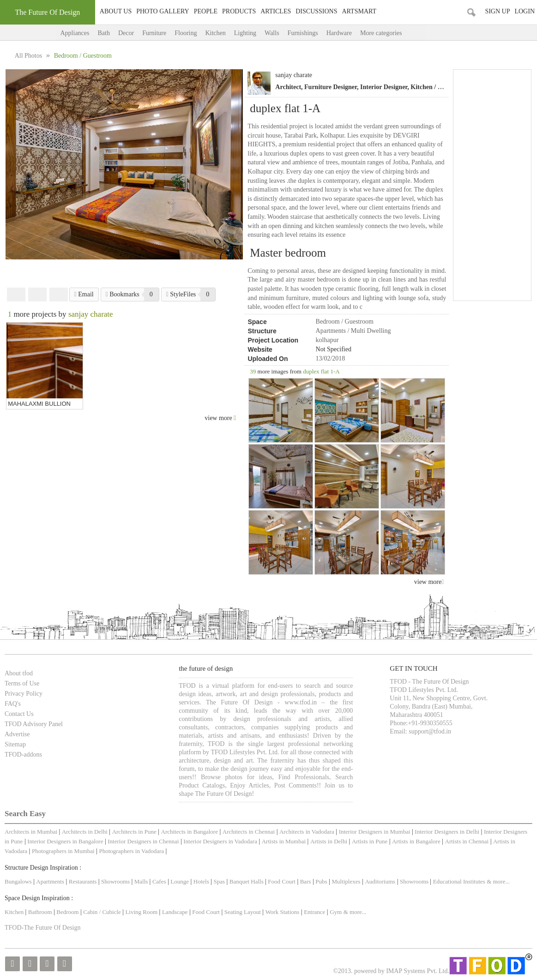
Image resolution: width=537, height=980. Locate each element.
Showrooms (116, 881)
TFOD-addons (23, 755)
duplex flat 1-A (321, 371)
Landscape (175, 912)
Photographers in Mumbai (63, 851)
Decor (126, 33)
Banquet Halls (247, 881)
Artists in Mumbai (284, 841)
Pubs (321, 881)
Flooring (186, 33)
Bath (103, 33)
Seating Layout (243, 912)
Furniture (154, 33)
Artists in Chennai (467, 841)
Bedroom (68, 912)
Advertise (17, 734)
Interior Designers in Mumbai (375, 832)
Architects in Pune (134, 832)
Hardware (339, 33)
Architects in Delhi (85, 832)
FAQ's (13, 704)
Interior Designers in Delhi (447, 832)
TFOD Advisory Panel (34, 724)
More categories (390, 33)
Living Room (141, 912)
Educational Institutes (459, 881)
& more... (498, 881)
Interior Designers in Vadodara (220, 841)
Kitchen (215, 33)
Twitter (37, 295)
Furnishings (303, 33)
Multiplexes (346, 881)
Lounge (180, 881)
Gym (336, 912)
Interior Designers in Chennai (143, 841)
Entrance (314, 912)
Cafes (159, 881)
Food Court (282, 881)
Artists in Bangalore (416, 841)
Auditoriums (380, 881)
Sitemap (15, 744)
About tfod (19, 673)
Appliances (75, 33)
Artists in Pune (370, 841)
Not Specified (334, 349)
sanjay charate (294, 75)
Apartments (50, 881)
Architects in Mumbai (31, 832)
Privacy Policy (24, 694)
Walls (272, 33)
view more (429, 582)
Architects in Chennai (249, 832)
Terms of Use (22, 683)
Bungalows (18, 881)
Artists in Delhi (329, 841)
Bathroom (41, 912)
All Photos (29, 56)
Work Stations (283, 912)
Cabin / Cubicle (103, 912)
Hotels (201, 881)
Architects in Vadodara (307, 832)
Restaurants (84, 881)
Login (525, 11)
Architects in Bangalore (190, 832)
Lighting (245, 33)
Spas (220, 881)
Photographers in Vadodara (131, 851)
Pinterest (59, 295)
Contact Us (19, 714)
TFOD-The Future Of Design (42, 928)
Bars (306, 881)
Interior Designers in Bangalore (65, 841)
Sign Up (497, 11)
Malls (142, 881)
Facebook (16, 295)
